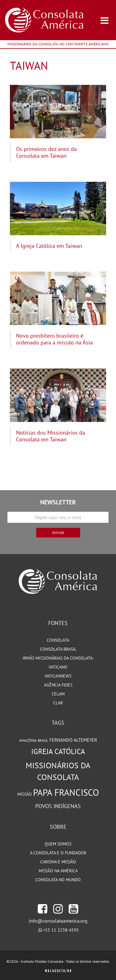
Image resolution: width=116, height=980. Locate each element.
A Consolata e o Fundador (58, 853)
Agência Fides (58, 685)
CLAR (58, 703)
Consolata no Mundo (58, 880)
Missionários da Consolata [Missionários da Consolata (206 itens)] (58, 771)
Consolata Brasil (58, 649)
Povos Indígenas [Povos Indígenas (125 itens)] (58, 806)
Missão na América (58, 871)
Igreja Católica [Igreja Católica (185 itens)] (58, 751)
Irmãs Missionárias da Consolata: (58, 658)
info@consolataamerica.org (58, 921)
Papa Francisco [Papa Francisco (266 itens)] (66, 792)
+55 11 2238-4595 (61, 930)
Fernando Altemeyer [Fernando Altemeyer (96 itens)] (73, 740)
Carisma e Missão (58, 862)
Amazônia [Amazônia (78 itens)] (28, 740)
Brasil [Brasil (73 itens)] (43, 740)
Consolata (58, 640)
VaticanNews (58, 676)
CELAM (58, 694)
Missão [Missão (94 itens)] (25, 794)
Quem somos (58, 844)
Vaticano (58, 667)
